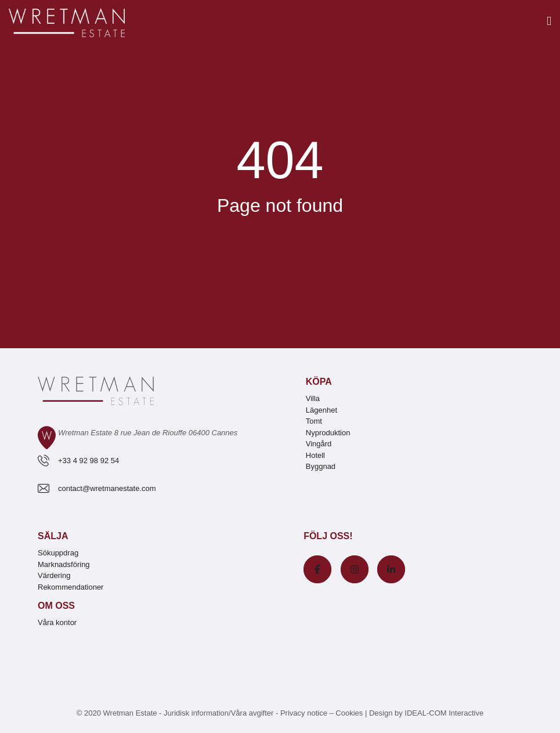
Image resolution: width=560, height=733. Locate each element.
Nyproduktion (328, 433)
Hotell (315, 455)
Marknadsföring (64, 564)
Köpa (319, 382)
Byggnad (321, 466)
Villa (313, 398)
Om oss (56, 606)
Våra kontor (57, 622)
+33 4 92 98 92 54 (88, 461)
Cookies (349, 713)
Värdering (54, 575)
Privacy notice (304, 713)
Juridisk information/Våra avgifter (220, 713)
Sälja (53, 536)
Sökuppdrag (58, 553)
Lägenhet (321, 410)
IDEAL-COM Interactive (444, 713)
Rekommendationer (71, 587)
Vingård (319, 444)
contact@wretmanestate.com (107, 488)
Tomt (314, 421)
